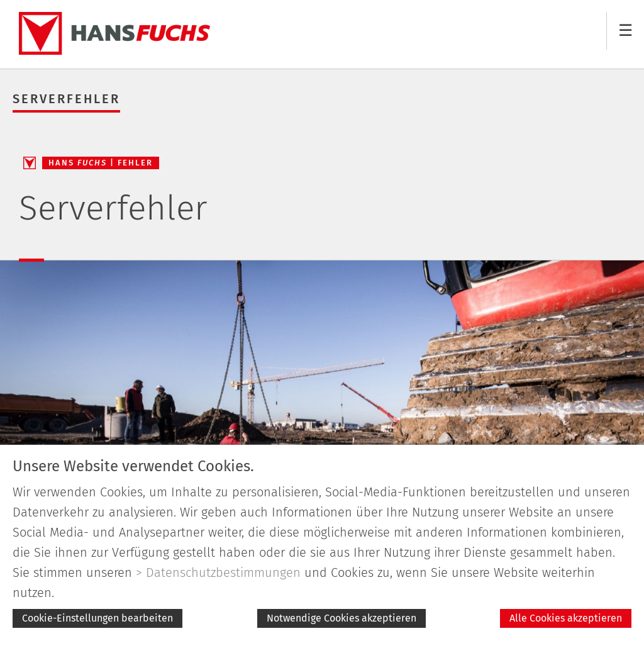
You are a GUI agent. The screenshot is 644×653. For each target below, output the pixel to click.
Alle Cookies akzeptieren (566, 618)
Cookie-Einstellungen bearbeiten (97, 618)
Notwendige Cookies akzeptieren (341, 618)
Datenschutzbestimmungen (223, 572)
